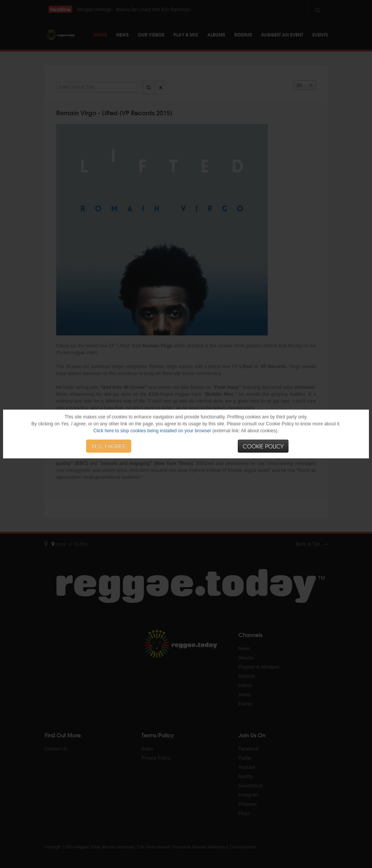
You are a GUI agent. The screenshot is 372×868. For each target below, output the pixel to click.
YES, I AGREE (109, 446)
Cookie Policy (263, 446)
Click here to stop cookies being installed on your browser (152, 431)
